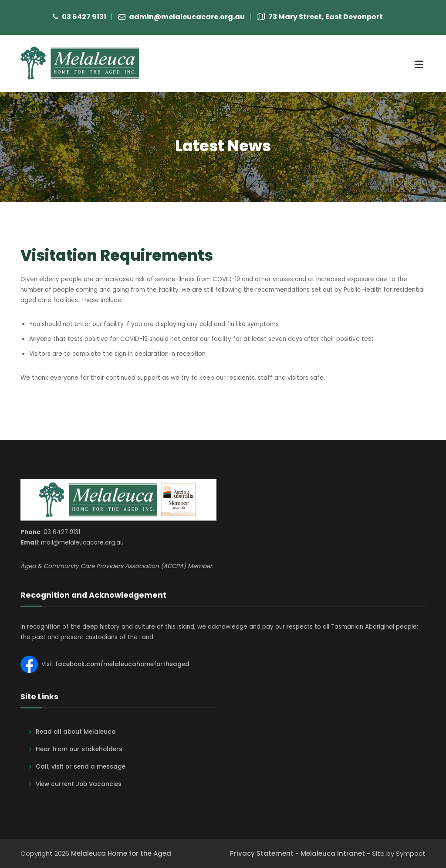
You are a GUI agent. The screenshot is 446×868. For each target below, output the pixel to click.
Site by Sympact (399, 853)
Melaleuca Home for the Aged (121, 853)
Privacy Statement (262, 853)
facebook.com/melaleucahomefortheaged (122, 664)
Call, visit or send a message (81, 767)
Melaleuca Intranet (333, 853)
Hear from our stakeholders (79, 749)
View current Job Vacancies (79, 784)
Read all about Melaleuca (76, 732)
